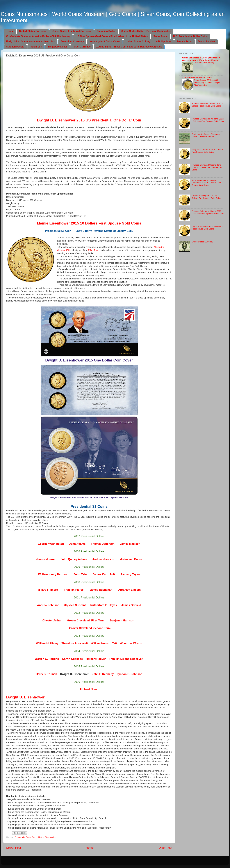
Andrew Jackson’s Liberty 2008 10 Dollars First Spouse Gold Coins (207, 105)
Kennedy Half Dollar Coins (105, 41)
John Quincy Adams (74, 559)
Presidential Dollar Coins (26, 837)
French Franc (185, 41)
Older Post (165, 848)
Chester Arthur (52, 621)
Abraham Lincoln (129, 590)
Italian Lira (36, 47)
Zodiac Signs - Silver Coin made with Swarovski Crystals (129, 47)
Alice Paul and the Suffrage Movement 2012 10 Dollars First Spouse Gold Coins (206, 183)
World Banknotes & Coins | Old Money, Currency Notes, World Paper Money (201, 59)
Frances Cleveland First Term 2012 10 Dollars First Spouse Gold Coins (208, 120)
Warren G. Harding (47, 659)
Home (10, 31)
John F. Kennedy (103, 674)
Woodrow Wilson (131, 644)
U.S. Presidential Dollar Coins (190, 36)
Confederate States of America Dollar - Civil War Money (38, 36)
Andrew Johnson (48, 605)
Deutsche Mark (207, 41)
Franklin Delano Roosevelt (126, 659)
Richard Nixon (89, 689)
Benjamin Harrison (122, 621)
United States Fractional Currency (71, 31)
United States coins (47, 837)
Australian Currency (72, 41)
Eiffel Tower (94, 250)
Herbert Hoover (96, 659)
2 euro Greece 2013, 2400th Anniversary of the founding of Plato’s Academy (207, 83)
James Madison (130, 544)
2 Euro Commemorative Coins (197, 78)
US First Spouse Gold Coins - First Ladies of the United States (112, 36)
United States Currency (33, 31)
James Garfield (131, 605)
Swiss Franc (160, 36)
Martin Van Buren (131, 559)
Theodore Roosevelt (75, 644)
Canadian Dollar (106, 31)
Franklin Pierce (74, 590)
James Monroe (46, 559)
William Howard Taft (104, 644)
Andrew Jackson (103, 559)
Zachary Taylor (130, 574)
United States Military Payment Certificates (146, 31)
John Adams (77, 544)
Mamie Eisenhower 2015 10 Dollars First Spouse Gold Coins (89, 223)
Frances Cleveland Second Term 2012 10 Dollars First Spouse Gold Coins (207, 167)
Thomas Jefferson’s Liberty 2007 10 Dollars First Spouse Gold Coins (208, 212)
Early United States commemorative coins (31, 41)
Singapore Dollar (57, 47)
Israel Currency (82, 47)
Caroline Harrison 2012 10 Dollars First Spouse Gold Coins (207, 228)
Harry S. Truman (46, 674)
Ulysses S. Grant (75, 605)
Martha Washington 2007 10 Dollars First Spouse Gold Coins (206, 197)
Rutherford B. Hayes (103, 605)
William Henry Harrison (53, 574)
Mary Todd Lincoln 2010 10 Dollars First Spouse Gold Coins (207, 151)
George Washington (51, 544)
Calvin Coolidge (72, 659)
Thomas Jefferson (103, 544)
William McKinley (47, 644)
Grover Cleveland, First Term (86, 621)
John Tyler (80, 574)
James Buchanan (101, 590)
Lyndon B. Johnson (129, 674)
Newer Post (14, 848)
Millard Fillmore (48, 590)
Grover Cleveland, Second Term (90, 628)
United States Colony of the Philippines (149, 41)
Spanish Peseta (15, 47)
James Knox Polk (104, 574)
